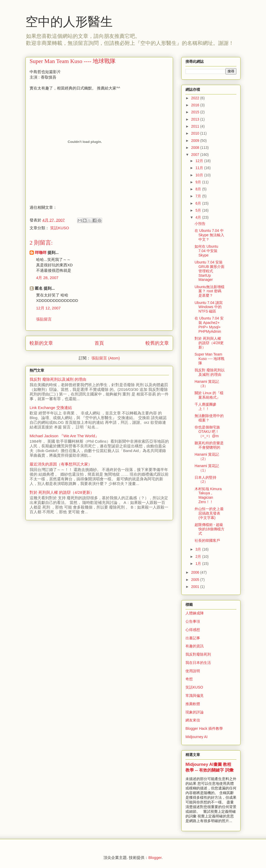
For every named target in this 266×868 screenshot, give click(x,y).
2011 (196, 126)
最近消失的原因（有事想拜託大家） (61, 464)
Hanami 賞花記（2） (207, 457)
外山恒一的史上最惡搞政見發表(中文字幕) (209, 513)
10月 (200, 175)
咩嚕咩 (41, 252)
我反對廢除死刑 (198, 654)
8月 (199, 189)
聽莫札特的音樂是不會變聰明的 (209, 445)
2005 (196, 580)
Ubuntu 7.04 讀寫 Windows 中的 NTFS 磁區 (209, 307)
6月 (199, 203)
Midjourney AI (197, 737)
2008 (196, 148)
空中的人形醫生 (69, 22)
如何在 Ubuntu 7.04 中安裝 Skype (206, 251)
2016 (196, 105)
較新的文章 (41, 343)
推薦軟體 (193, 704)
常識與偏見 (195, 696)
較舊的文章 (157, 343)
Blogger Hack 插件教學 (204, 728)
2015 (196, 112)
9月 (199, 182)
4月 (199, 217)
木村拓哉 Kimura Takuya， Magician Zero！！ (208, 495)
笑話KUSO (60, 228)
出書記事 (193, 638)
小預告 (200, 224)
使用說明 (193, 671)
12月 (200, 161)
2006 (196, 572)
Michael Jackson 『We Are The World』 (64, 436)
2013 (196, 119)
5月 (199, 210)
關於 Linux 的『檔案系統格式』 (209, 395)
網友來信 (193, 720)
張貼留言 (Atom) (106, 358)
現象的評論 (195, 712)
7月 (199, 196)
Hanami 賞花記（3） (207, 384)
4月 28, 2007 (47, 278)
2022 (196, 98)
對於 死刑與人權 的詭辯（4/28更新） (62, 492)
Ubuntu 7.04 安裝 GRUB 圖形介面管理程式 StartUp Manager (210, 271)
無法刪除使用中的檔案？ (209, 418)
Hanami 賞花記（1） (207, 468)
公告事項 (193, 621)
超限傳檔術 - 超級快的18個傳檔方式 (210, 529)
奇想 (189, 679)
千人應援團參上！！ (205, 407)
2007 (196, 155)
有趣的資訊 (195, 646)
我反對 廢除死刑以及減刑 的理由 (58, 379)
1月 (199, 564)
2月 (199, 557)
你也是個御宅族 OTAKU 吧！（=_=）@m (207, 432)
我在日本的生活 (198, 663)
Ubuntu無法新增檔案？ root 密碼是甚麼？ (210, 291)
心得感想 (193, 630)
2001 (196, 587)
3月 (199, 549)
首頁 (99, 343)
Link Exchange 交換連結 (51, 408)
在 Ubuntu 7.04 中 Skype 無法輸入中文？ (209, 235)
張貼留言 (44, 319)
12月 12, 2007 (48, 308)
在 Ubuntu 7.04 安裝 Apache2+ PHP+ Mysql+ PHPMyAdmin (209, 325)
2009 (196, 141)
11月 (200, 168)
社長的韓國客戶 (207, 540)
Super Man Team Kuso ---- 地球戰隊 (210, 359)
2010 (196, 133)
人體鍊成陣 (195, 613)
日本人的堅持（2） (205, 480)
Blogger (155, 857)
